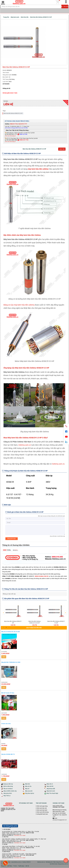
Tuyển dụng (21, 866)
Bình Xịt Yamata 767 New (8, 693)
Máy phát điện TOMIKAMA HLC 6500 (11, 662)
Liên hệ (27, 866)
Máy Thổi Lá (7, 796)
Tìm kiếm (65, 7)
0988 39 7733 (14, 124)
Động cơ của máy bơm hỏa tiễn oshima (19, 305)
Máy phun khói (8, 793)
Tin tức (15, 866)
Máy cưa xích (29, 791)
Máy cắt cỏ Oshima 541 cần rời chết (11, 632)
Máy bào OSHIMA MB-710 (8, 754)
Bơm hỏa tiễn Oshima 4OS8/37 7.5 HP (56, 622)
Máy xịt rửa (28, 786)
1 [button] (4, 627)
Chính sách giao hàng (42, 806)
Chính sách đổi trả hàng (43, 812)
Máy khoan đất (51, 789)
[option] (13, 614)
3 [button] (9, 627)
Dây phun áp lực (30, 793)
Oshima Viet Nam (20, 836)
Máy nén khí (50, 786)
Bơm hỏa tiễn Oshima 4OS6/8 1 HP (13, 622)
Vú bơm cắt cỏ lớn (6, 724)
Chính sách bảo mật (42, 808)
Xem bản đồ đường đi (10, 136)
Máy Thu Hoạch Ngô (52, 793)
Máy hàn (27, 784)
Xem (4, 657)
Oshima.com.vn (25, 445)
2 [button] (6, 627)
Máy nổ (27, 789)
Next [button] (66, 611)
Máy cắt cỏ (50, 784)
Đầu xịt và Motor (8, 789)
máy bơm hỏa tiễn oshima (38, 169)
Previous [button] (3, 611)
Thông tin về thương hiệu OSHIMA (16, 545)
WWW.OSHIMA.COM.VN (42, 576)
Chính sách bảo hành (42, 810)
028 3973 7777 (23, 124)
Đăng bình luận (12, 539)
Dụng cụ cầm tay (8, 784)
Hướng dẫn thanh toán (42, 814)
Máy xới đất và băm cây (10, 791)
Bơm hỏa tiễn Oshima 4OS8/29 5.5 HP (13, 113)
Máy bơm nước (51, 791)
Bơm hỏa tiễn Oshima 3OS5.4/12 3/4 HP (35, 622)
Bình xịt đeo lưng (8, 786)
